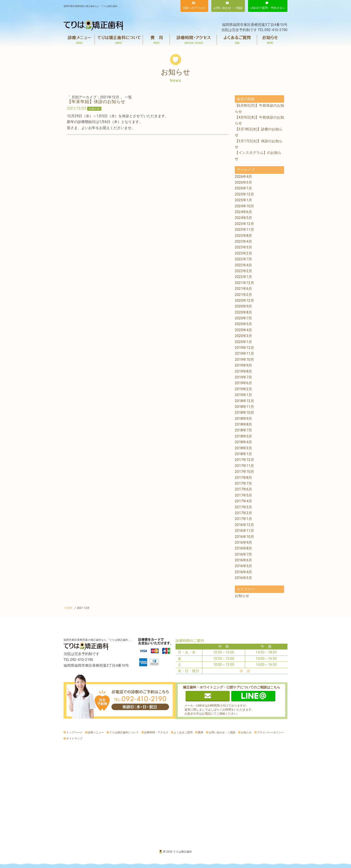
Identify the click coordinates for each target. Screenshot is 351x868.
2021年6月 (243, 289)
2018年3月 (243, 448)
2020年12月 (244, 300)
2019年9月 (243, 365)
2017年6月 (243, 489)
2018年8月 (243, 424)
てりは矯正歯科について (119, 40)
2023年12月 (244, 224)
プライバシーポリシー (270, 732)
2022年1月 (243, 277)
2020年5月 (243, 324)
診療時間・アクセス (193, 40)
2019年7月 (243, 377)
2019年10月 (244, 360)
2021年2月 (243, 295)
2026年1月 (243, 188)
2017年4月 (243, 501)
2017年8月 (243, 478)
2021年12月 (244, 283)
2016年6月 (243, 560)
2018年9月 (243, 419)
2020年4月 (243, 330)
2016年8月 (243, 548)
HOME (68, 608)
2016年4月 (243, 572)
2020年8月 (243, 312)
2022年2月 (243, 271)
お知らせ (270, 40)
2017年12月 (244, 460)
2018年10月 (244, 413)
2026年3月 (243, 182)
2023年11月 (244, 230)
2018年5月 (243, 436)
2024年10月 (244, 206)
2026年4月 (243, 177)
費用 (156, 40)
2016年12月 (244, 525)
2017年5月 (243, 495)
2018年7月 (243, 430)
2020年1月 (243, 342)
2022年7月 (243, 259)
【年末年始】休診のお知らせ (96, 102)
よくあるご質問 (237, 40)
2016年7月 (243, 554)
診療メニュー (79, 40)
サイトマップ (74, 739)
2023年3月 (243, 247)
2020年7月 (243, 318)
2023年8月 (243, 236)
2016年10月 (244, 537)
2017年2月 (243, 513)
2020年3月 (243, 336)
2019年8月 (243, 371)
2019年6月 (243, 383)
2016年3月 (243, 578)
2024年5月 (243, 218)
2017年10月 (244, 472)
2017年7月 (243, 483)
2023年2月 (243, 253)
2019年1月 (243, 395)
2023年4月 (243, 241)
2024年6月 (243, 212)
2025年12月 (244, 194)
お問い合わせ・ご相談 (222, 732)
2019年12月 (244, 348)
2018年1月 (243, 454)
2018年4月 (243, 442)
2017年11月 (244, 466)
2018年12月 (244, 401)
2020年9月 (243, 306)
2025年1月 (243, 200)
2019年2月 (243, 389)
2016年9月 (243, 542)
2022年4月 (243, 265)
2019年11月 (244, 353)
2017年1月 (243, 519)
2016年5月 (243, 566)
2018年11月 (244, 407)
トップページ (74, 732)
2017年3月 (243, 507)
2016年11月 (244, 531)
